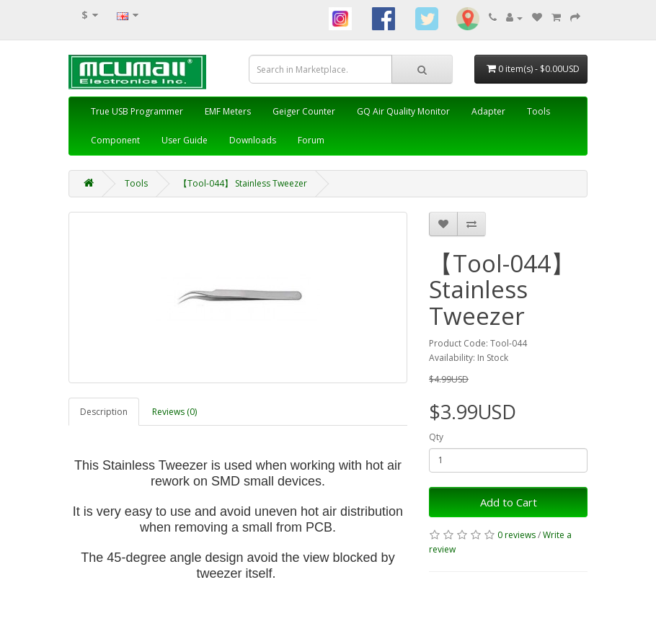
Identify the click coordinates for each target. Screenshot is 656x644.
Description (104, 412)
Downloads (253, 140)
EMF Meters (228, 111)
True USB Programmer (137, 111)
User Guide (185, 140)
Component (115, 140)
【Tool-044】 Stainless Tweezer (243, 183)
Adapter (488, 111)
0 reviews (517, 535)
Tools (538, 111)
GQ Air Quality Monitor (403, 111)
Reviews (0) (174, 412)
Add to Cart (509, 502)
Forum (311, 140)
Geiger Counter (304, 111)
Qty (436, 437)
